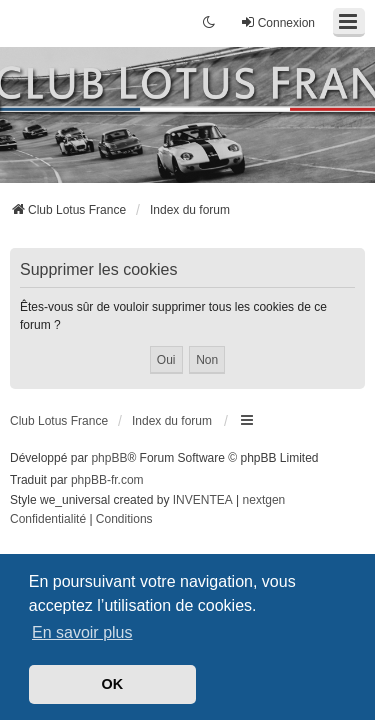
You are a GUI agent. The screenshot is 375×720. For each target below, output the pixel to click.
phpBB (109, 458)
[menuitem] (48, 520)
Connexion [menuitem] (277, 22)
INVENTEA (203, 500)
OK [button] (113, 684)
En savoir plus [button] (82, 632)
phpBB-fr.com (107, 480)
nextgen (264, 500)
